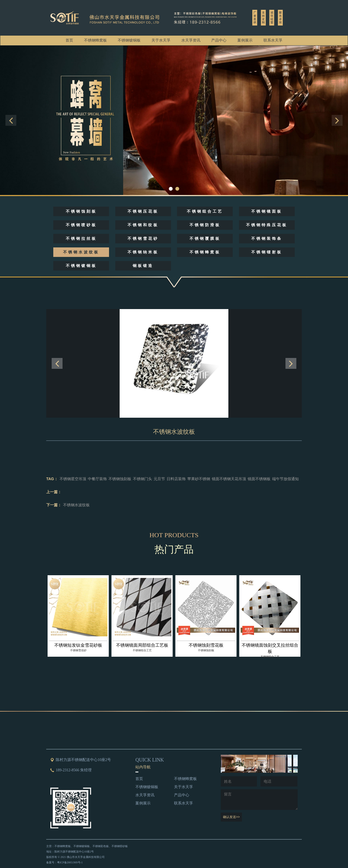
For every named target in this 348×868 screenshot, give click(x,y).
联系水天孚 (273, 40)
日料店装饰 (176, 479)
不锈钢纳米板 (143, 252)
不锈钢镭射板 (267, 252)
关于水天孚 (161, 40)
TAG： (52, 479)
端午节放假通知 (285, 479)
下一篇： (54, 505)
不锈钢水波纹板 (81, 252)
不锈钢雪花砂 (143, 239)
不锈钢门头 (142, 479)
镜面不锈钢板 (259, 479)
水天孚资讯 (191, 40)
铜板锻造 (143, 266)
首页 (69, 40)
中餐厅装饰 (97, 479)
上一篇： (54, 492)
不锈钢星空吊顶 (73, 479)
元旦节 (159, 479)
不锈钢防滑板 (205, 225)
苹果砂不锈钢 (199, 479)
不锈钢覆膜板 (205, 239)
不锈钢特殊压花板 (267, 225)
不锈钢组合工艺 (205, 211)
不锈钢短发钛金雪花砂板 (78, 645)
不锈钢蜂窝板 (95, 40)
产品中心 (219, 40)
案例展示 (245, 40)
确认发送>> (231, 817)
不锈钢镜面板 (267, 211)
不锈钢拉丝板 (81, 239)
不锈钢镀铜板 (129, 40)
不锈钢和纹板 (143, 225)
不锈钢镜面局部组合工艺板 (142, 645)
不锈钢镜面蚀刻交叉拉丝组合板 (270, 648)
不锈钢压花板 (143, 211)
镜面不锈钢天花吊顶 (229, 479)
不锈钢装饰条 (267, 239)
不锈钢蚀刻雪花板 (206, 645)
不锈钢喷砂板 (81, 225)
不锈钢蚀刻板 (81, 211)
